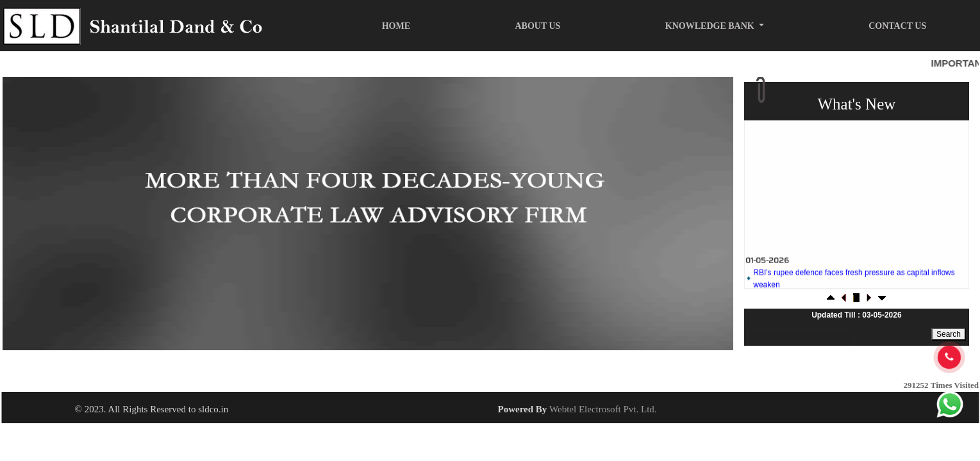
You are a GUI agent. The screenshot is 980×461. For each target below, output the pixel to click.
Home (396, 26)
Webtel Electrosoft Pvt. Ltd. (603, 409)
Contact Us (897, 26)
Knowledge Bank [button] (711, 26)
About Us (537, 26)
